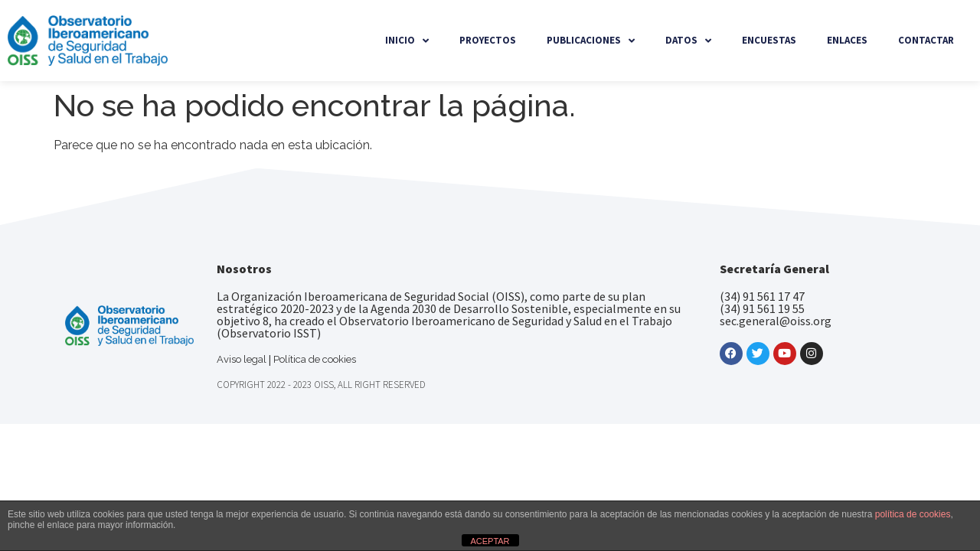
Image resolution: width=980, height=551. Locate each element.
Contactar (926, 40)
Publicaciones (591, 41)
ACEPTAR (490, 541)
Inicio (407, 41)
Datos (688, 41)
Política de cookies (315, 359)
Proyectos (488, 40)
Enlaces (847, 40)
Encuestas (769, 40)
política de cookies (913, 514)
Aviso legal (242, 359)
